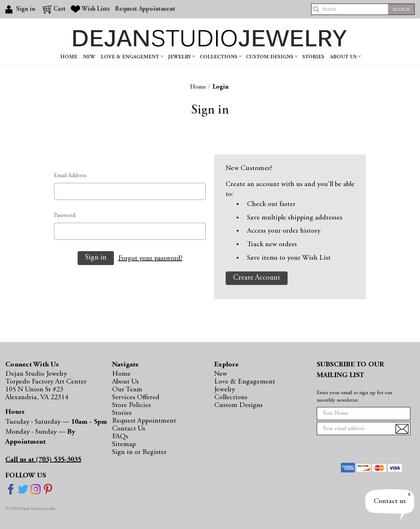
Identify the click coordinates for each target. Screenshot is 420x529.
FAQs (120, 437)
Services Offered (136, 397)
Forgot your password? (150, 258)
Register (154, 452)
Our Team (127, 390)
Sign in (123, 452)
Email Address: (71, 176)
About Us (345, 57)
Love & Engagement (132, 57)
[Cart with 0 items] (54, 9)
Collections (221, 57)
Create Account (257, 278)
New (89, 57)
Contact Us (129, 429)
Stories (313, 57)
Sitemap (124, 444)
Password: (65, 216)
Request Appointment (144, 421)
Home (69, 57)
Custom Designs (272, 57)
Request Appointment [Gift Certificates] (145, 9)
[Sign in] (21, 9)
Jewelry (182, 57)
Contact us (390, 501)
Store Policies (132, 405)
